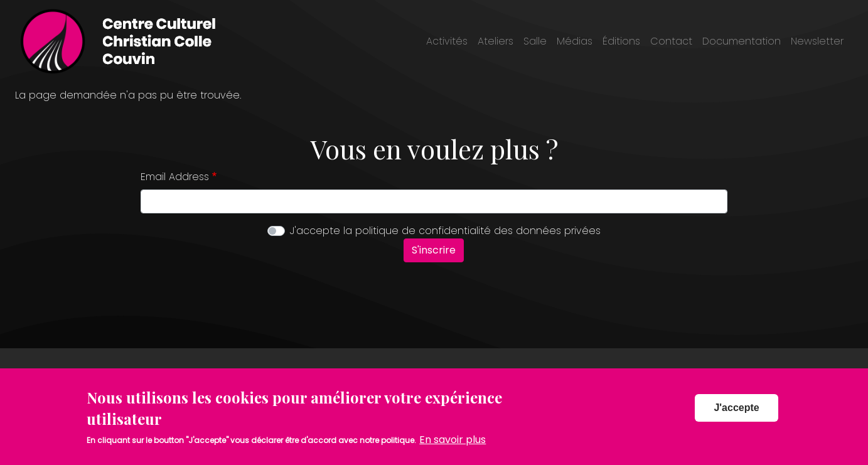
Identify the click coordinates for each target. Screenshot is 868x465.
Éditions (621, 41)
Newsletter (817, 41)
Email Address (175, 177)
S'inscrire (434, 250)
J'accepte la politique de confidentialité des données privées (445, 231)
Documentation (742, 41)
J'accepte (736, 415)
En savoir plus (453, 447)
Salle (535, 41)
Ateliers (496, 41)
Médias (575, 41)
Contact (671, 41)
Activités (447, 41)
